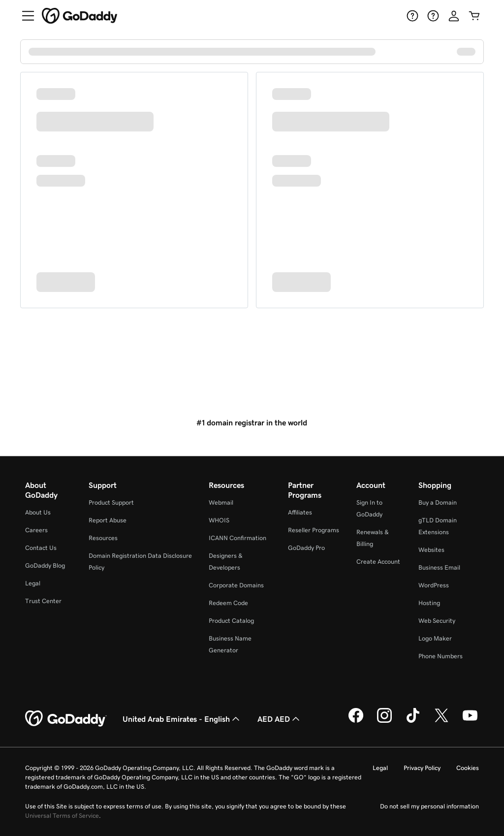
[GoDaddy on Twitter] (441, 721)
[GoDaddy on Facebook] (356, 721)
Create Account (378, 562)
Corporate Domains (236, 585)
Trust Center (43, 601)
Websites (431, 550)
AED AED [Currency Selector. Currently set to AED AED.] (280, 719)
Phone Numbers (441, 656)
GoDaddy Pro (306, 548)
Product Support (111, 502)
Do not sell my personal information (429, 806)
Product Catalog (231, 621)
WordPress (434, 585)
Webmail (221, 502)
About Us (38, 512)
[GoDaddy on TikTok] (413, 721)
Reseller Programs (314, 530)
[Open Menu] (24, 16)
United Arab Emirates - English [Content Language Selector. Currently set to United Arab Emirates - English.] (182, 719)
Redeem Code (228, 603)
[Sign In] (454, 16)
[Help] (412, 16)
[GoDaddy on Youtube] (470, 721)
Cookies (468, 768)
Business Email (439, 567)
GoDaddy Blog (45, 565)
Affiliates (300, 512)
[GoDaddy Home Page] (66, 719)
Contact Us (41, 548)
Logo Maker (435, 638)
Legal (33, 583)
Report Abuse (108, 520)
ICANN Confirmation (237, 538)
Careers (36, 530)
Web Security (437, 621)
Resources (103, 538)
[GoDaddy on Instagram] (384, 721)
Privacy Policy (422, 768)
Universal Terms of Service (62, 816)
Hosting (429, 603)
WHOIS (219, 520)
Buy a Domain (438, 502)
